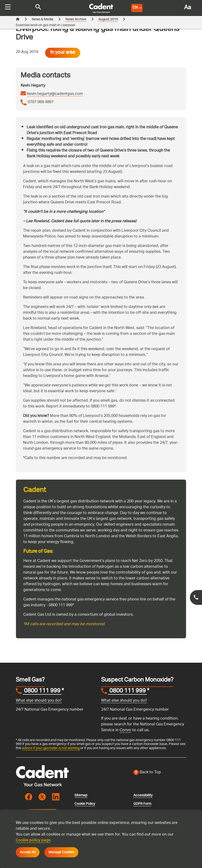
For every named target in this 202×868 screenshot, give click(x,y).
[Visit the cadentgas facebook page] (29, 797)
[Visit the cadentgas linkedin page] (56, 797)
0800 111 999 (42, 691)
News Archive (76, 19)
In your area (63, 53)
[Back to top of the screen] (160, 773)
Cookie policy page (33, 841)
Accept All (28, 852)
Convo (125, 730)
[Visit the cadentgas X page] (42, 797)
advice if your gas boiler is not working (51, 748)
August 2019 (108, 19)
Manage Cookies (61, 852)
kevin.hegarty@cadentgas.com (55, 94)
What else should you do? (39, 701)
